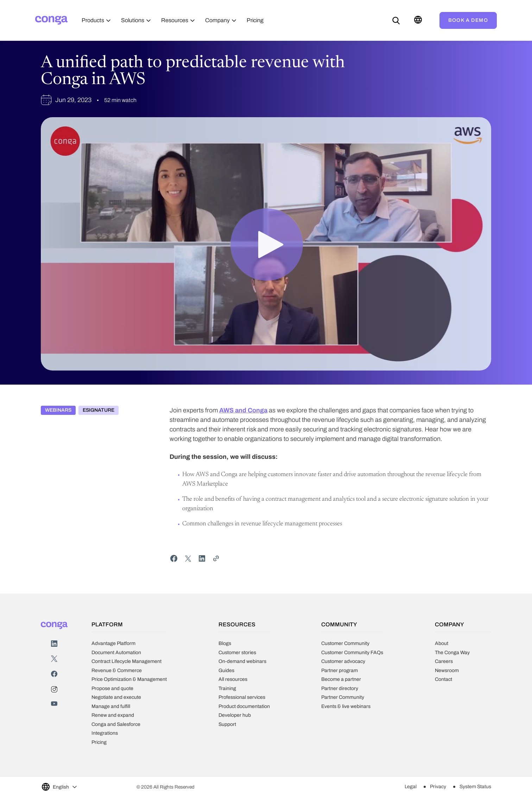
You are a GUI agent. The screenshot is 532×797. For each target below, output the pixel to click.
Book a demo (468, 20)
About (442, 643)
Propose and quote (112, 688)
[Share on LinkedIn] (202, 558)
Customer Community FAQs (352, 653)
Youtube (54, 705)
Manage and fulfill (111, 706)
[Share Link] (216, 558)
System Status (475, 787)
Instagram (54, 689)
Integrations (105, 733)
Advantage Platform (113, 643)
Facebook (54, 674)
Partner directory (340, 688)
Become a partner (341, 679)
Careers (444, 661)
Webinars (58, 410)
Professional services (242, 697)
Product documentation (244, 706)
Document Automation (116, 653)
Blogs (225, 643)
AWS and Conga (243, 410)
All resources (233, 679)
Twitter (54, 659)
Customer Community (345, 643)
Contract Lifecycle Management (126, 661)
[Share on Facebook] (174, 558)
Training (227, 688)
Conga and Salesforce (116, 724)
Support (227, 724)
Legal (411, 787)
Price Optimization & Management (129, 679)
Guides (226, 671)
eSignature (99, 410)
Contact (444, 679)
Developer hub (235, 715)
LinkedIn (54, 644)
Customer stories (237, 653)
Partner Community (343, 697)
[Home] (51, 20)
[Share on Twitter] (188, 558)
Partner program (340, 671)
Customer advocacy (343, 661)
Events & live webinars (346, 706)
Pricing (99, 742)
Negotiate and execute (116, 697)
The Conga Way (452, 653)
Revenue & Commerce (117, 671)
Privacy (438, 787)
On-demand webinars (242, 661)
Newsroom (447, 671)
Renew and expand (113, 715)
